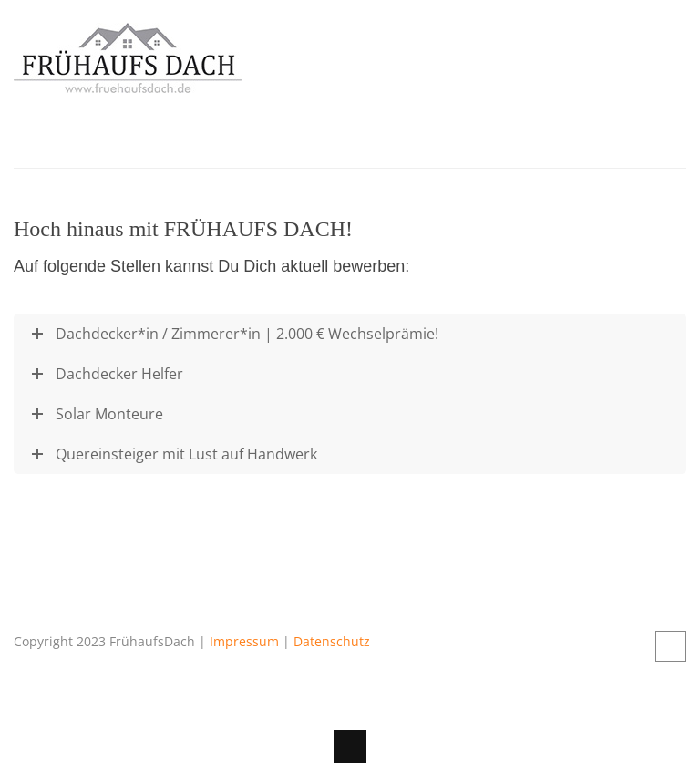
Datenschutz (332, 641)
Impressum (244, 641)
